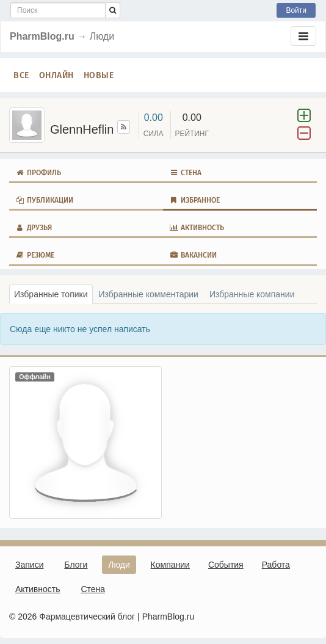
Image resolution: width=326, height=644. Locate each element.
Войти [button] (296, 10)
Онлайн (56, 75)
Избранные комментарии (149, 294)
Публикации (44, 200)
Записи (29, 565)
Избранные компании (252, 294)
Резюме (35, 255)
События (226, 565)
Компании (170, 565)
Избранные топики (51, 294)
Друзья (34, 228)
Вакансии (193, 255)
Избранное (194, 200)
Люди (119, 565)
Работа (276, 565)
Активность (197, 228)
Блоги (76, 565)
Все (21, 75)
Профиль (38, 173)
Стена (185, 173)
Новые (99, 75)
